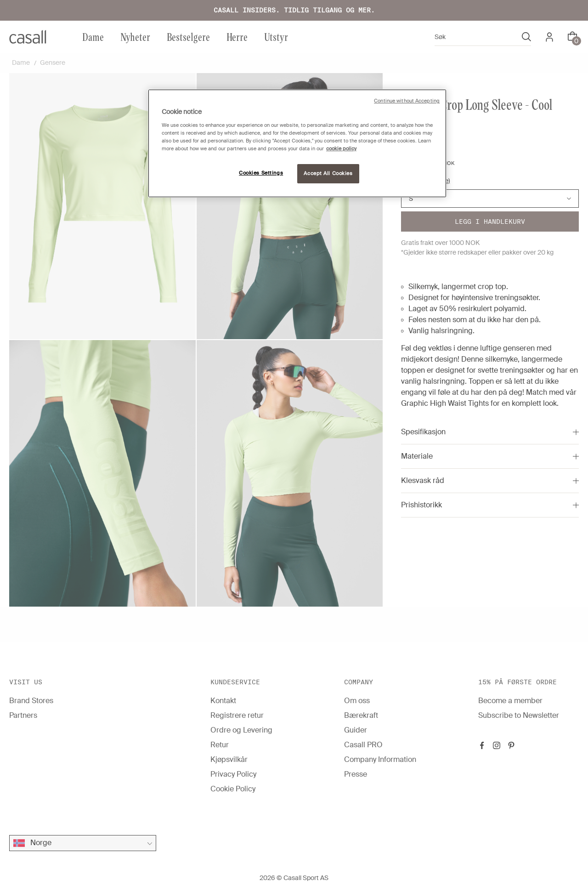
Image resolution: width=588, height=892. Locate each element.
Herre (237, 37)
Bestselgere (188, 37)
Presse (356, 774)
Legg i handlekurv (490, 222)
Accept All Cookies (328, 173)
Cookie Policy (233, 789)
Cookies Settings (261, 173)
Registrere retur (237, 715)
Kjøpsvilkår (229, 759)
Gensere (53, 62)
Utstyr (276, 37)
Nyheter (135, 37)
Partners (23, 715)
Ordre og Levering (241, 730)
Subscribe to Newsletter (519, 715)
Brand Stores (31, 701)
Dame (93, 37)
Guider (356, 730)
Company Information (380, 759)
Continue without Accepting (407, 101)
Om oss (357, 701)
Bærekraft (361, 715)
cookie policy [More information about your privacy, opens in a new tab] (341, 149)
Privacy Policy (233, 774)
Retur (220, 745)
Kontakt (223, 701)
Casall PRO (363, 745)
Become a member (510, 701)
